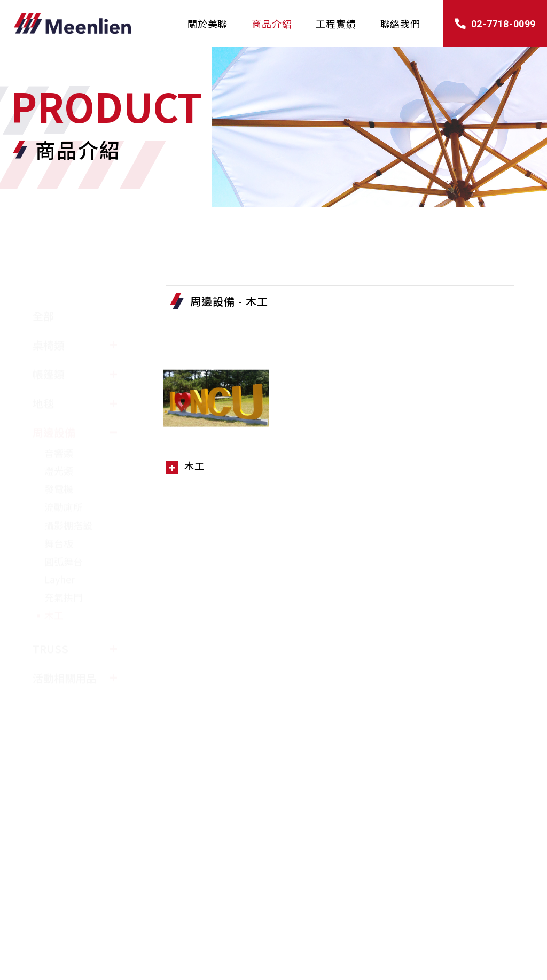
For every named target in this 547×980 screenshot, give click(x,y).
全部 (43, 290)
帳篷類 (49, 349)
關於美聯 (208, 24)
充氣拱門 (64, 572)
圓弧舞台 (64, 536)
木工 (54, 590)
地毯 (43, 378)
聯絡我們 (400, 24)
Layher (60, 554)
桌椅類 (49, 320)
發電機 (59, 464)
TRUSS (50, 623)
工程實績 (336, 24)
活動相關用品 (65, 653)
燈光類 (59, 446)
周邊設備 (54, 407)
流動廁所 (64, 482)
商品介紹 (272, 24)
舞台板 (59, 518)
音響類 (59, 427)
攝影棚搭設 (68, 500)
